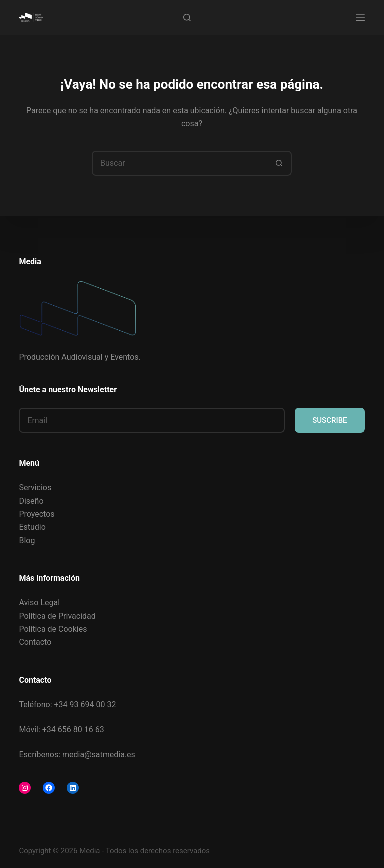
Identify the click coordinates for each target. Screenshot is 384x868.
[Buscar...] (179, 163)
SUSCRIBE (330, 420)
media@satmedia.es (99, 754)
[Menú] (360, 17)
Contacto (35, 642)
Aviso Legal (39, 603)
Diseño (31, 501)
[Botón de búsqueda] (279, 163)
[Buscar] (187, 18)
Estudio (32, 527)
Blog (27, 541)
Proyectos (37, 514)
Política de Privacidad (57, 616)
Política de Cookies (53, 629)
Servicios (35, 488)
